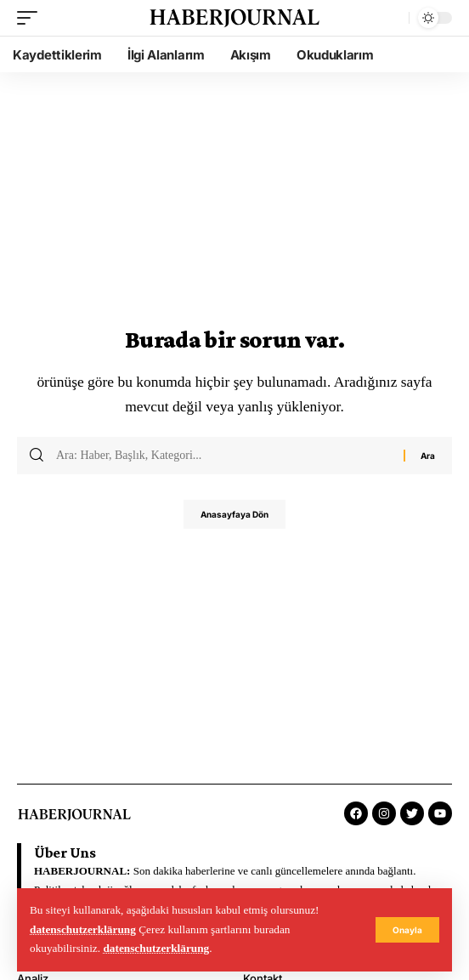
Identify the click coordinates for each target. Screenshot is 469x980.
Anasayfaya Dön (234, 514)
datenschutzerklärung (83, 929)
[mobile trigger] (31, 18)
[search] (392, 18)
